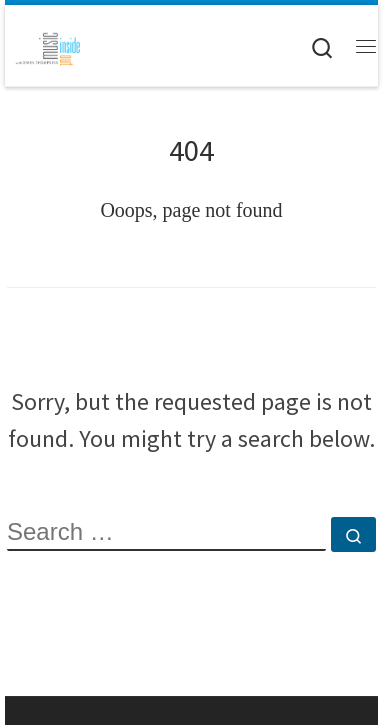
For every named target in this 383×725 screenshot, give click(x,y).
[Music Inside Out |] (45, 45)
